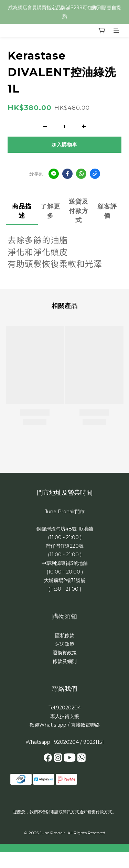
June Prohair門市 (65, 512)
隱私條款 (65, 635)
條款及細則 (65, 661)
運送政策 (65, 644)
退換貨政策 (65, 653)
